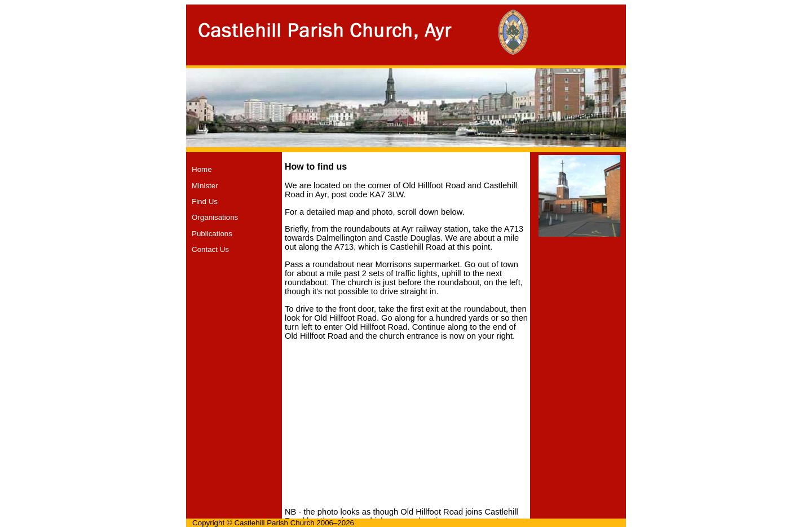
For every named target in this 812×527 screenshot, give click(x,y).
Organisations (215, 217)
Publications (212, 234)
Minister (205, 186)
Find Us (205, 201)
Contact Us (210, 249)
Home (202, 169)
